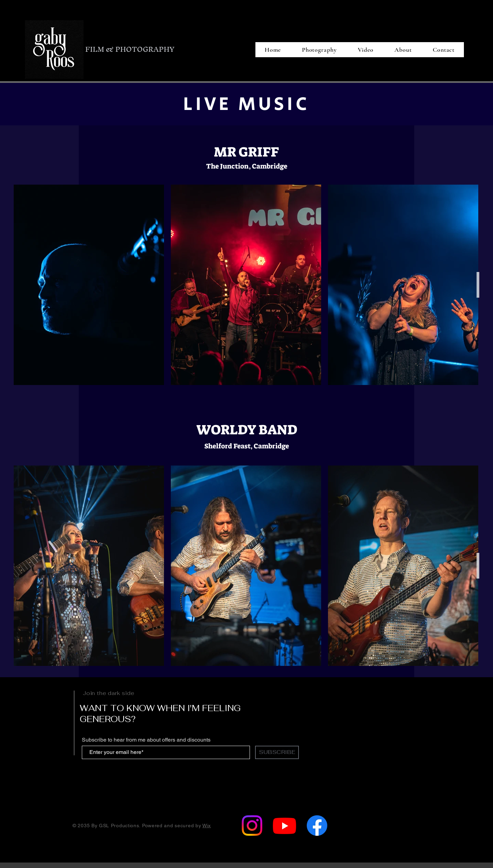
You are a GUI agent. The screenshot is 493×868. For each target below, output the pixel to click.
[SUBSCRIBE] (277, 752)
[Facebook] (317, 826)
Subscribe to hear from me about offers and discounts (146, 740)
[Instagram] (252, 826)
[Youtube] (285, 826)
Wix (207, 826)
